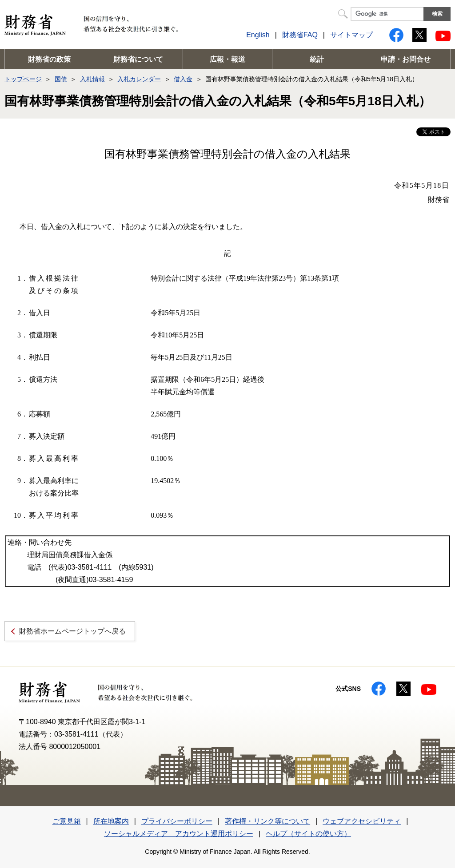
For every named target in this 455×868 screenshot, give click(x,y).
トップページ (23, 79)
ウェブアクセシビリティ (362, 821)
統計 (317, 59)
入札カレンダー (139, 79)
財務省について (138, 59)
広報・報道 (227, 59)
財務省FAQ (300, 35)
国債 (61, 79)
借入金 (183, 79)
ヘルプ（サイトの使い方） (308, 834)
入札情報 (92, 79)
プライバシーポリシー (177, 821)
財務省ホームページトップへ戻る (72, 631)
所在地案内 (111, 821)
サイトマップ (351, 35)
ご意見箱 (67, 821)
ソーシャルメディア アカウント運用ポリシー (179, 834)
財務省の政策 (49, 59)
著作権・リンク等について (267, 821)
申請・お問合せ (406, 59)
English (258, 35)
